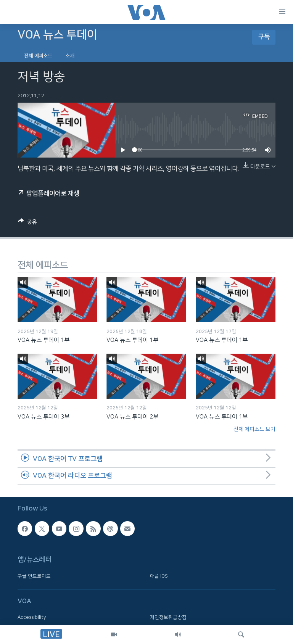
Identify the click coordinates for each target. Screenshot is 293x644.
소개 (70, 56)
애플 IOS (159, 576)
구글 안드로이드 (34, 576)
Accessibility (32, 618)
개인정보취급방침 (168, 618)
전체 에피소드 (38, 56)
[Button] (27, 223)
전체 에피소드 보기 (254, 429)
